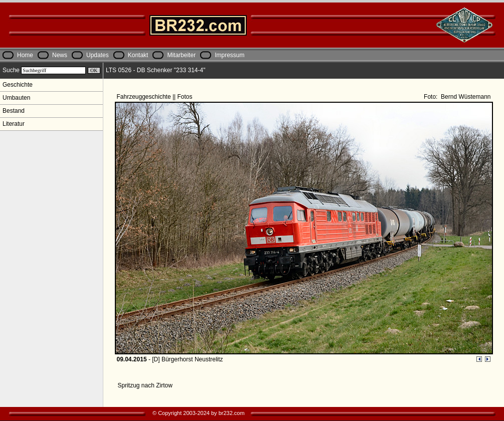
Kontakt (138, 55)
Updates (98, 55)
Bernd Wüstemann (465, 97)
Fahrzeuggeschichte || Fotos (155, 97)
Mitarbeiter (181, 55)
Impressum (229, 55)
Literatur (14, 124)
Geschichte (18, 85)
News (60, 55)
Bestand (14, 111)
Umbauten (16, 98)
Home (25, 55)
